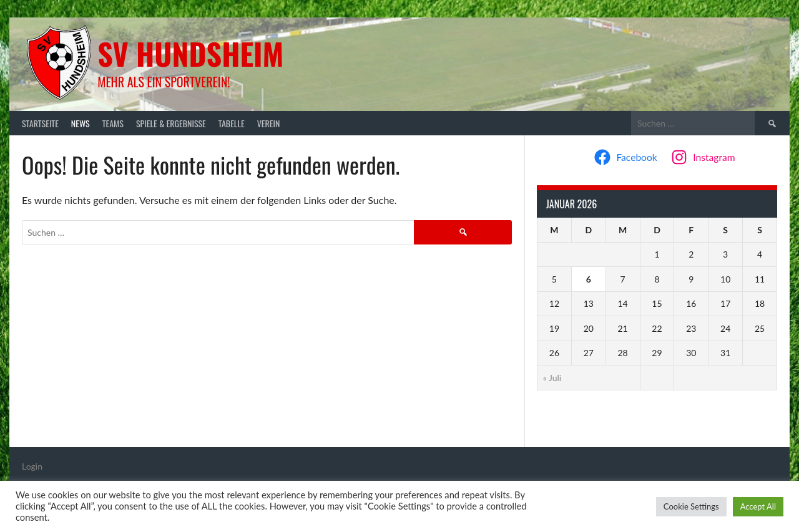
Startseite (40, 123)
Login (32, 466)
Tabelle (232, 123)
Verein (269, 123)
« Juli (552, 378)
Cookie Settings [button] (691, 506)
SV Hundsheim (190, 53)
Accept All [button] (758, 506)
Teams (113, 123)
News (81, 123)
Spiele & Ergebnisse (171, 123)
